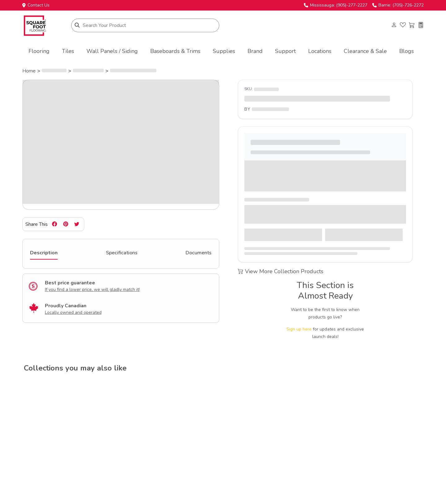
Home (29, 71)
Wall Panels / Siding (112, 51)
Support (285, 51)
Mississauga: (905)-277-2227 (336, 5)
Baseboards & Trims (175, 51)
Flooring (39, 51)
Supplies (224, 51)
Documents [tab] (199, 253)
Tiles (68, 51)
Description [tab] (44, 253)
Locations (320, 51)
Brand (255, 51)
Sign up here (299, 329)
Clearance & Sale (365, 51)
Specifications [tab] (122, 253)
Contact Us (36, 5)
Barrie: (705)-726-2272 (398, 5)
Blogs (407, 51)
